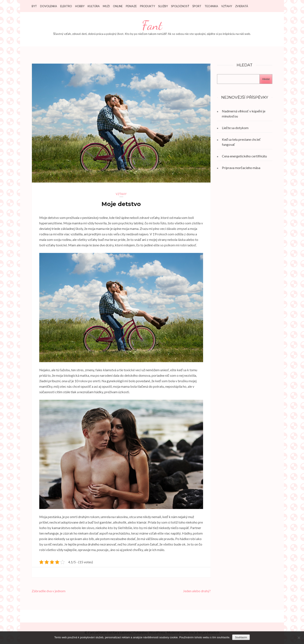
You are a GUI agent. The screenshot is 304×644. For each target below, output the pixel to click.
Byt (34, 6)
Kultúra (94, 6)
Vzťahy (227, 6)
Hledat (266, 79)
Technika (211, 6)
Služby (163, 6)
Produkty (147, 6)
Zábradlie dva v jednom (49, 591)
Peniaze (131, 6)
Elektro (66, 6)
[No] (299, 638)
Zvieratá (242, 6)
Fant (152, 26)
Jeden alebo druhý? (197, 591)
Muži (106, 6)
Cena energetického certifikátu (244, 156)
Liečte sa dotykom (235, 128)
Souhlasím (241, 637)
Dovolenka (49, 6)
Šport (197, 6)
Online (118, 6)
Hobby (80, 6)
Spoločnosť (180, 6)
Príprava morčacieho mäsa (241, 168)
